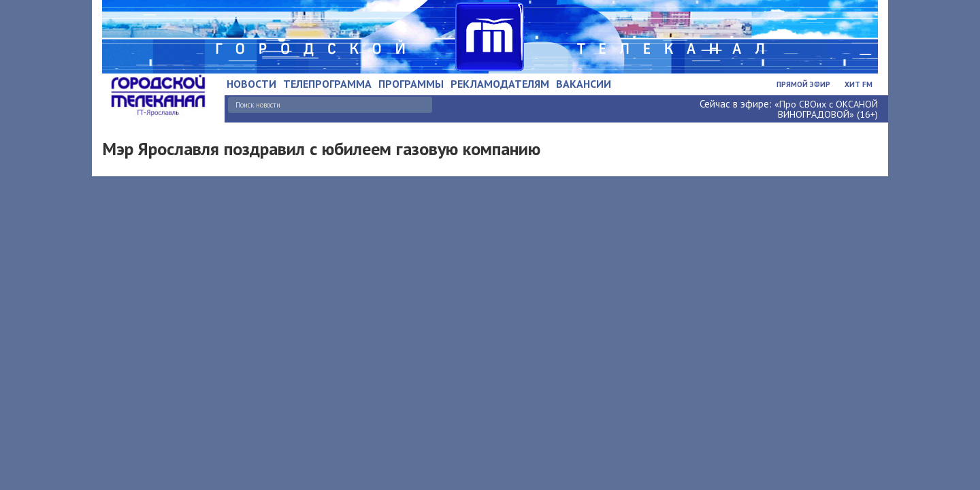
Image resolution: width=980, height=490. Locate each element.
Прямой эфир (803, 84)
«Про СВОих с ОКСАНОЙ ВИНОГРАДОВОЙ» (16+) (826, 109)
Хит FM (859, 84)
